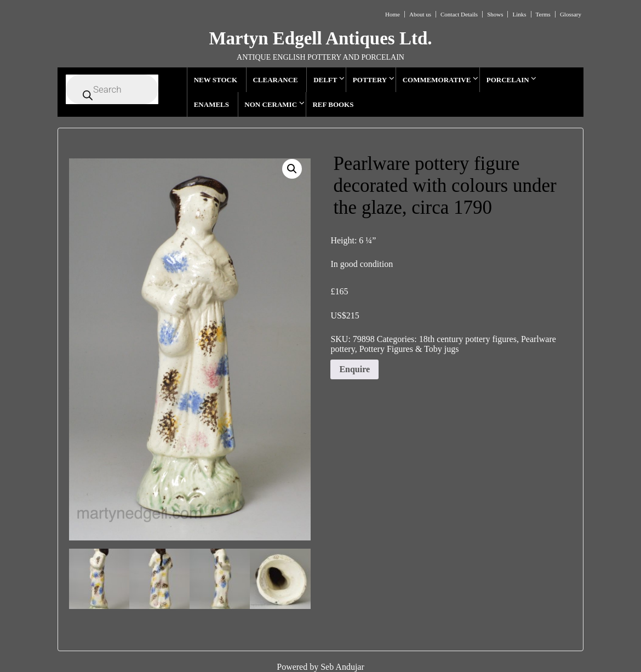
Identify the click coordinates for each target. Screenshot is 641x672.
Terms (543, 14)
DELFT (325, 80)
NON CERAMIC (271, 104)
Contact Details (459, 14)
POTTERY (370, 80)
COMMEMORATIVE (437, 80)
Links (519, 14)
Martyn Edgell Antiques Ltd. (320, 38)
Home (393, 14)
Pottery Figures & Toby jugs (409, 349)
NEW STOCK (216, 80)
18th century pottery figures (468, 339)
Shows (495, 14)
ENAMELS (211, 104)
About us (420, 14)
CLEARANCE (275, 80)
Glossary (571, 14)
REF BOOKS (333, 104)
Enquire (354, 369)
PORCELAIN (508, 80)
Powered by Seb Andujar (321, 667)
